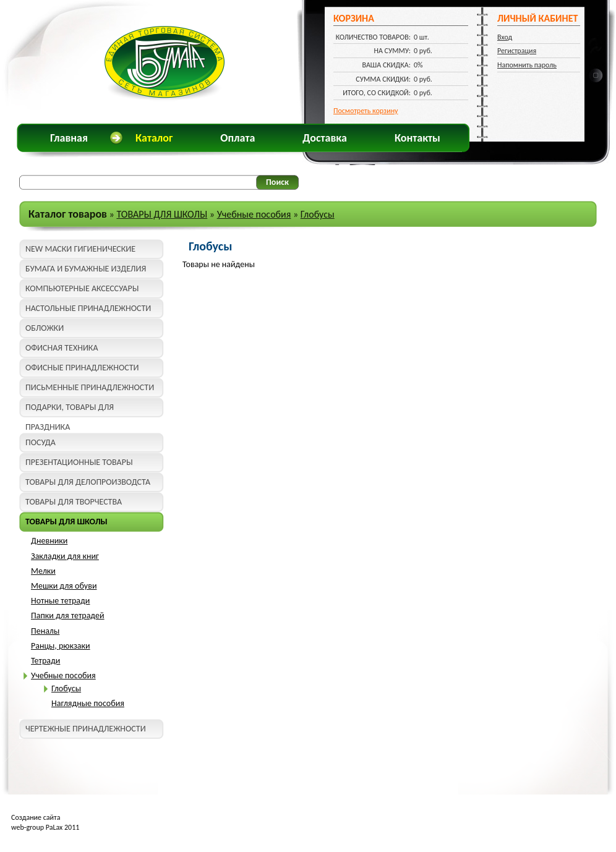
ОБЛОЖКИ (45, 328)
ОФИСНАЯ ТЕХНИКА (62, 348)
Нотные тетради (60, 601)
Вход (505, 37)
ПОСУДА (41, 442)
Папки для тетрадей (68, 616)
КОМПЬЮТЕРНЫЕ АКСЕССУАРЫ (82, 288)
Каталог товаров (68, 214)
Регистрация (517, 51)
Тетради (45, 661)
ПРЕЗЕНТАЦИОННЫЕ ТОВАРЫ (79, 462)
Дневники (49, 541)
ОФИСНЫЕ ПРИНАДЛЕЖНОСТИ (82, 368)
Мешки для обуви (64, 586)
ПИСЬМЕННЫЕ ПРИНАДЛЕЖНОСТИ (90, 387)
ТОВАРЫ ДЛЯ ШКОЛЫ (162, 214)
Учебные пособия (254, 214)
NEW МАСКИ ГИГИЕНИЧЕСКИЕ (80, 249)
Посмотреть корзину (366, 111)
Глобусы (318, 214)
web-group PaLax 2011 (45, 827)
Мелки (43, 571)
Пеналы (45, 631)
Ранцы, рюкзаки (61, 646)
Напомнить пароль (527, 65)
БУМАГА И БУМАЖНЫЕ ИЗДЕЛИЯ (86, 269)
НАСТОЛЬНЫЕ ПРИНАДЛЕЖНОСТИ (88, 308)
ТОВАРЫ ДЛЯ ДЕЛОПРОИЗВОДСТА (88, 482)
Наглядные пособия (88, 703)
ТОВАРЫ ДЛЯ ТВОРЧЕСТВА (74, 502)
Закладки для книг (65, 556)
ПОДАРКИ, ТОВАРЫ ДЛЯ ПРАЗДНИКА (70, 410)
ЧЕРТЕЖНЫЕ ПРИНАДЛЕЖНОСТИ (86, 729)
